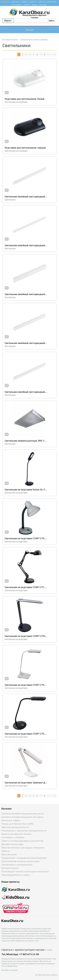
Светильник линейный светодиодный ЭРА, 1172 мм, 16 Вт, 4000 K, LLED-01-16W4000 (26, 245)
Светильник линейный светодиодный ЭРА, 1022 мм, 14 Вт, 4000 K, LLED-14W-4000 (26, 196)
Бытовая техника (10, 39)
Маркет (27, 5)
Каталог (30, 30)
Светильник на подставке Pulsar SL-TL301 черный (26, 489)
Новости (33, 2)
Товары (25, 2)
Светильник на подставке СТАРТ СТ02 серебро (26, 538)
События (42, 2)
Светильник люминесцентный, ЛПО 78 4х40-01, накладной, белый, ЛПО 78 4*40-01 (26, 441)
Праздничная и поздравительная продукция (24, 858)
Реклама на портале (10, 970)
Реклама (43, 5)
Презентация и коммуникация (17, 865)
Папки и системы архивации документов (22, 841)
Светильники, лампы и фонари (34, 39)
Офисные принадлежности (15, 827)
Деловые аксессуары (12, 844)
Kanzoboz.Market (50, 975)
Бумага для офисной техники (16, 834)
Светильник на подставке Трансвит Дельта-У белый (26, 782)
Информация (17, 5)
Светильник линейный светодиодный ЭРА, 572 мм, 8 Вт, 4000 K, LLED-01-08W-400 (26, 343)
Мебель (6, 851)
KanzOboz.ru (44, 931)
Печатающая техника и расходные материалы (25, 871)
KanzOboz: (6, 2)
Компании (16, 2)
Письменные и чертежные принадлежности (24, 830)
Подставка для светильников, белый (24, 99)
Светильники (10, 200)
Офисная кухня (9, 854)
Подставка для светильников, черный (25, 148)
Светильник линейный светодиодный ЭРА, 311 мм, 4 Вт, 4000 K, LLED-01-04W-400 (26, 294)
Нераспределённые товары (16, 875)
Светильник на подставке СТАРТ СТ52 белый (26, 685)
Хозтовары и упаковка (13, 837)
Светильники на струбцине (16, 102)
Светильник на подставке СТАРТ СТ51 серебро (26, 636)
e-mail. (49, 950)
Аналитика (52, 2)
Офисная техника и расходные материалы (23, 847)
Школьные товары (11, 820)
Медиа (35, 5)
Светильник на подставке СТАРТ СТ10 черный (26, 587)
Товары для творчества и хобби (18, 824)
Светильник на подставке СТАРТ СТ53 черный (26, 734)
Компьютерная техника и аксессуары (21, 861)
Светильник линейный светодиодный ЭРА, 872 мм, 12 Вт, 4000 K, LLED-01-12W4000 (26, 392)
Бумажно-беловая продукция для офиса (22, 817)
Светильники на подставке (16, 493)
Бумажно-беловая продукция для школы (23, 813)
